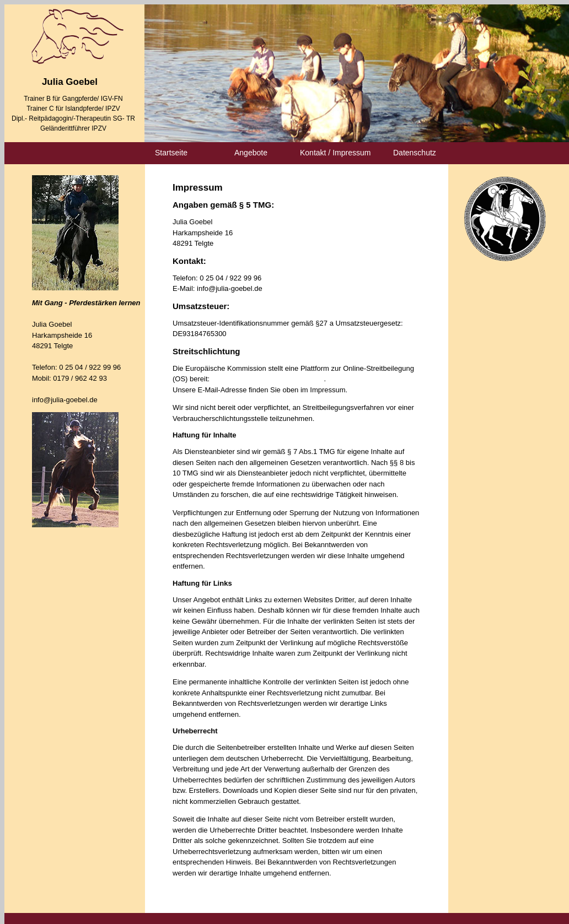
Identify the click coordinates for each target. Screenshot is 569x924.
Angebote (251, 153)
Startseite (171, 153)
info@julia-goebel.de (65, 400)
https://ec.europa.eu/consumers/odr (268, 379)
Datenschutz (415, 153)
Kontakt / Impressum (335, 153)
